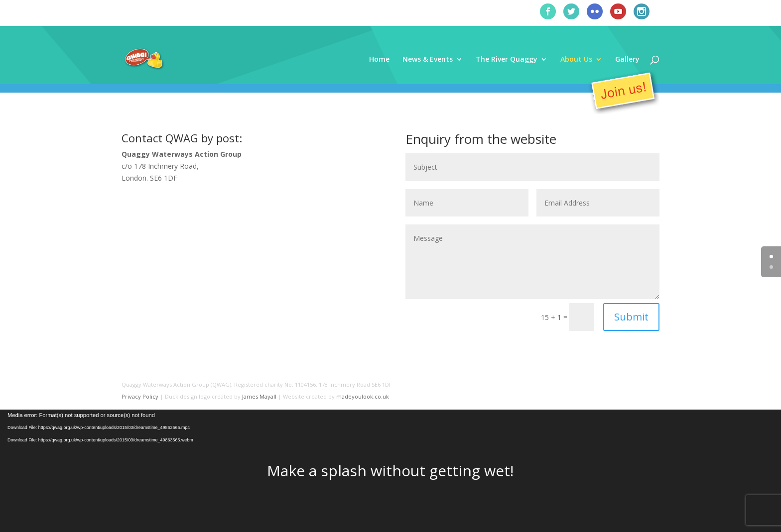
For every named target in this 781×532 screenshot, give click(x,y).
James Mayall (259, 396)
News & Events (428, 60)
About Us (576, 60)
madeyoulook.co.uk (363, 396)
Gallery (627, 60)
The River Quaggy (507, 60)
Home (379, 60)
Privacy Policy (140, 396)
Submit (631, 317)
